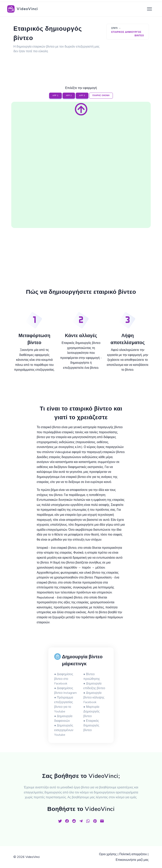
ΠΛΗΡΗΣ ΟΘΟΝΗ (101, 96)
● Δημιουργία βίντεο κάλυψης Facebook (94, 698)
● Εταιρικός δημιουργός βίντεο (91, 725)
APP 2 (69, 96)
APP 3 (82, 96)
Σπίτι (114, 28)
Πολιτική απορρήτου (133, 854)
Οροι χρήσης (108, 854)
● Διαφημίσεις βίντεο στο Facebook (64, 679)
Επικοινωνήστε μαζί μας (132, 860)
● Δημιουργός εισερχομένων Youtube (64, 730)
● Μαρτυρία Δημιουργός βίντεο (91, 711)
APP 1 (55, 96)
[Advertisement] (84, 65)
